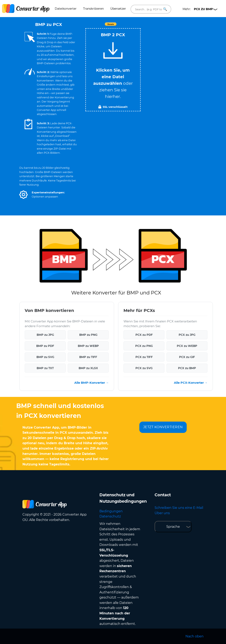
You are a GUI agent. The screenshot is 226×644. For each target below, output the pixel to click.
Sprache (173, 527)
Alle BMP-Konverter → (91, 383)
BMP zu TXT (45, 368)
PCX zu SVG (144, 368)
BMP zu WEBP (88, 346)
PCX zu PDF (144, 335)
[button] (23, 195)
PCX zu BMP (187, 368)
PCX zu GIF (187, 357)
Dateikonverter (66, 9)
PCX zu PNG (144, 346)
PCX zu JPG (187, 335)
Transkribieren (93, 9)
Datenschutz (110, 516)
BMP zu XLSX (88, 368)
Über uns (162, 513)
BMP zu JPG (45, 335)
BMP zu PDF (45, 346)
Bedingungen (111, 511)
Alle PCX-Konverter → (191, 383)
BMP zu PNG (88, 335)
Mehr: (198, 9)
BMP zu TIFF (88, 357)
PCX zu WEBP (187, 346)
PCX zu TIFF (144, 357)
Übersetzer (118, 9)
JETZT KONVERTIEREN (163, 427)
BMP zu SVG (45, 357)
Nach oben (195, 636)
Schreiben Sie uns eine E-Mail (179, 508)
